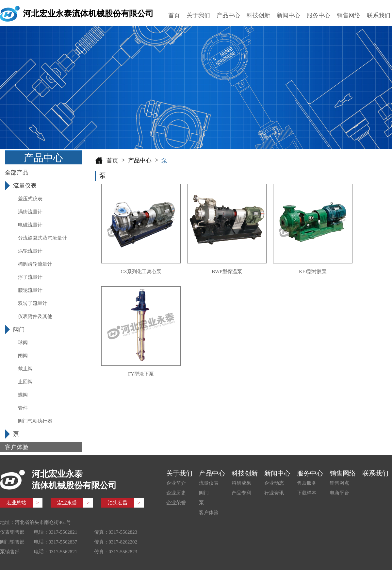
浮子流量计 (30, 277)
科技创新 (258, 15)
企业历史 (176, 493)
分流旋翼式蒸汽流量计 (42, 238)
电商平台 (339, 493)
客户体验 (209, 512)
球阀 (23, 343)
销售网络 (349, 15)
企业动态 (274, 483)
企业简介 (176, 483)
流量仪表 (209, 483)
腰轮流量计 (30, 290)
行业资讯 (274, 493)
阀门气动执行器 (35, 421)
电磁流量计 (30, 225)
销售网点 (339, 483)
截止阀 (25, 369)
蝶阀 (23, 395)
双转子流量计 (33, 303)
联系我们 (379, 15)
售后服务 (307, 483)
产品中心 (228, 15)
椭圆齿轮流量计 (35, 264)
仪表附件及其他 (35, 316)
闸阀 (23, 356)
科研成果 (241, 483)
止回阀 (25, 382)
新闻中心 (288, 15)
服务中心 (318, 15)
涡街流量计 (30, 212)
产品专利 (241, 493)
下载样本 (307, 493)
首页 (174, 15)
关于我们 (198, 15)
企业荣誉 (176, 503)
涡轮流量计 (30, 251)
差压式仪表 (30, 199)
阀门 (204, 493)
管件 (23, 408)
